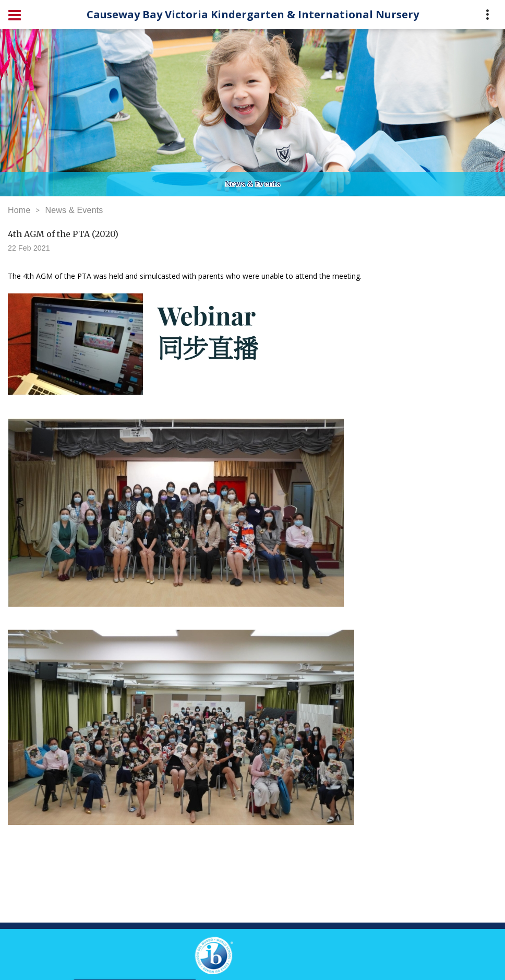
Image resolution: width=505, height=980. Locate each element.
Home (19, 210)
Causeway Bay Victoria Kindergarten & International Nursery (253, 14)
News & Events (74, 210)
